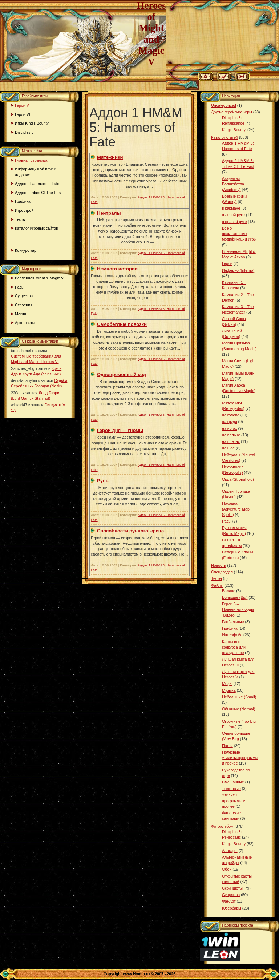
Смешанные (233, 782)
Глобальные (233, 622)
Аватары (230, 851)
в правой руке (234, 222)
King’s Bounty (234, 844)
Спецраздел (222, 572)
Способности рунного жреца (130, 531)
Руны (103, 481)
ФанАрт (229, 901)
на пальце (231, 435)
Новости (219, 565)
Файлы (217, 585)
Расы (20, 287)
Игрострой (24, 210)
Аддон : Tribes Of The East (38, 193)
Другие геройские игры (232, 112)
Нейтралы (109, 213)
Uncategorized (224, 105)
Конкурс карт (27, 250)
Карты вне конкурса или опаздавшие (234, 647)
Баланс (229, 591)
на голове (231, 415)
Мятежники (110, 157)
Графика (23, 201)
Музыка (229, 690)
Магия (21, 314)
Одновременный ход (122, 374)
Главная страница (31, 160)
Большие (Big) (235, 597)
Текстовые (231, 789)
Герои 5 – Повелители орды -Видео (238, 609)
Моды (227, 683)
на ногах (230, 428)
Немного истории (117, 269)
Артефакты (25, 323)
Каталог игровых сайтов (37, 228)
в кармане (231, 208)
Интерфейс (232, 635)
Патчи (227, 746)
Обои (227, 869)
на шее (228, 448)
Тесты (20, 219)
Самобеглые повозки (122, 324)
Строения (24, 305)
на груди (230, 422)
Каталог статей (225, 137)
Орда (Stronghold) (238, 479)
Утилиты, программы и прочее (234, 800)
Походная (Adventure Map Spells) (236, 509)
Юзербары (232, 908)
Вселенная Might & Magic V (39, 278)
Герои (227, 263)
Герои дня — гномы (120, 430)
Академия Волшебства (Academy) (233, 184)
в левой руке (233, 215)
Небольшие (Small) (239, 697)
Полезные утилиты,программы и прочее (240, 758)
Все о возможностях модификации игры (239, 234)
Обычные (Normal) (238, 709)
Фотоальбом (222, 826)
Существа (24, 296)
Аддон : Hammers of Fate (37, 184)
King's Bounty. (234, 130)
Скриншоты (232, 888)
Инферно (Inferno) (238, 270)
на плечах (231, 441)
